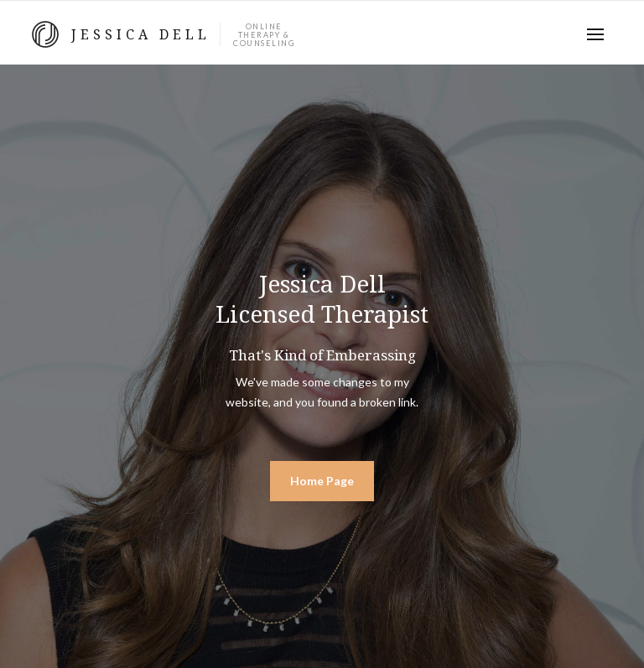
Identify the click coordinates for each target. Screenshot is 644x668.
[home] (163, 34)
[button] (595, 34)
